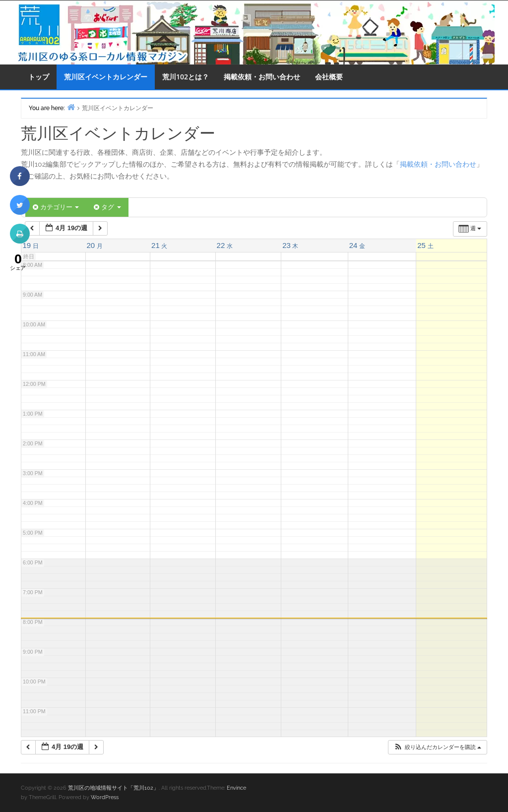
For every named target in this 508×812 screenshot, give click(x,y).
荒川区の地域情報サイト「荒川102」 (113, 788)
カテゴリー (56, 207)
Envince (236, 788)
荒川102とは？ (186, 77)
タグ (107, 207)
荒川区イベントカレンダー (106, 77)
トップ (39, 77)
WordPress (105, 797)
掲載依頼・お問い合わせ (262, 77)
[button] (437, 747)
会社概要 (329, 77)
